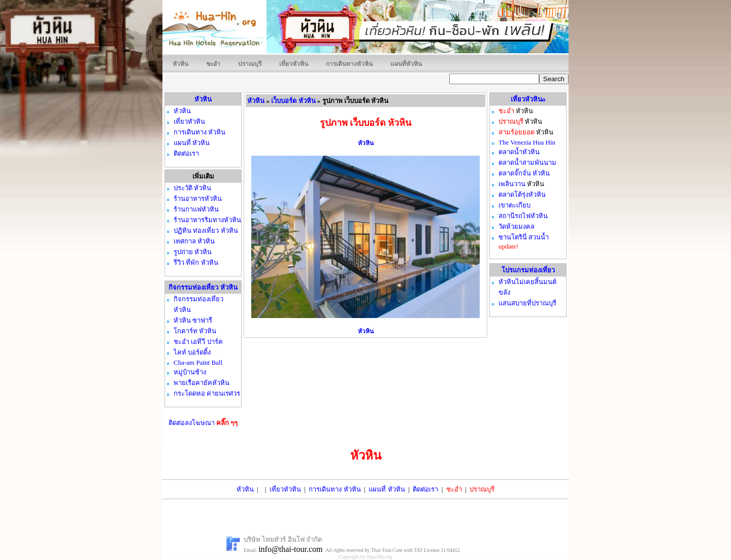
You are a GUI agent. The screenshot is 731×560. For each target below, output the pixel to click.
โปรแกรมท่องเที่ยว (528, 270)
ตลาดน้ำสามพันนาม (527, 163)
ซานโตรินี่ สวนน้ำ (524, 237)
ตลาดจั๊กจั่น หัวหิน (524, 173)
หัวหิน (180, 64)
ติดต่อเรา (425, 489)
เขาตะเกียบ (514, 205)
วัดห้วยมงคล (517, 226)
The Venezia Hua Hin (527, 142)
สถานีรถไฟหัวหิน (523, 216)
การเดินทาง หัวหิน (335, 489)
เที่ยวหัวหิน (294, 64)
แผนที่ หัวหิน (387, 489)
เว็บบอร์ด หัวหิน (293, 101)
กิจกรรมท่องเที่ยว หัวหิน (203, 287)
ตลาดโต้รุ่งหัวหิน (522, 195)
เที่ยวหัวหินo (528, 99)
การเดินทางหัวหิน (349, 64)
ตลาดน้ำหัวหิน (519, 152)
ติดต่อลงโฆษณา (203, 423)
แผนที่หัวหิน (406, 64)
